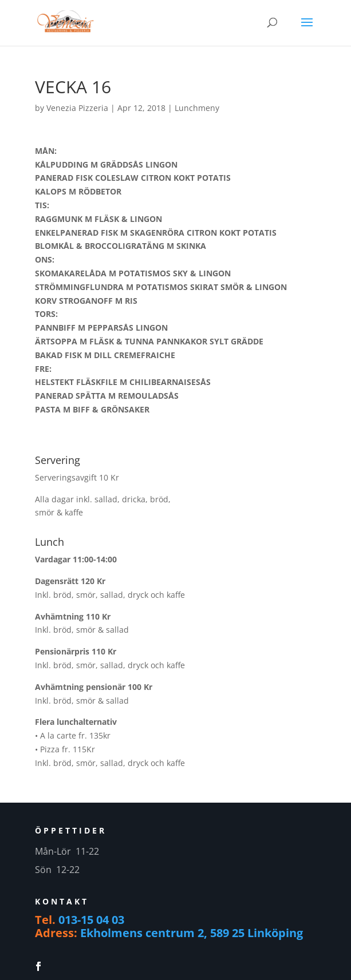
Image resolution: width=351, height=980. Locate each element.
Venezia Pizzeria (77, 108)
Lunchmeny (197, 108)
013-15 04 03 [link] (91, 920)
